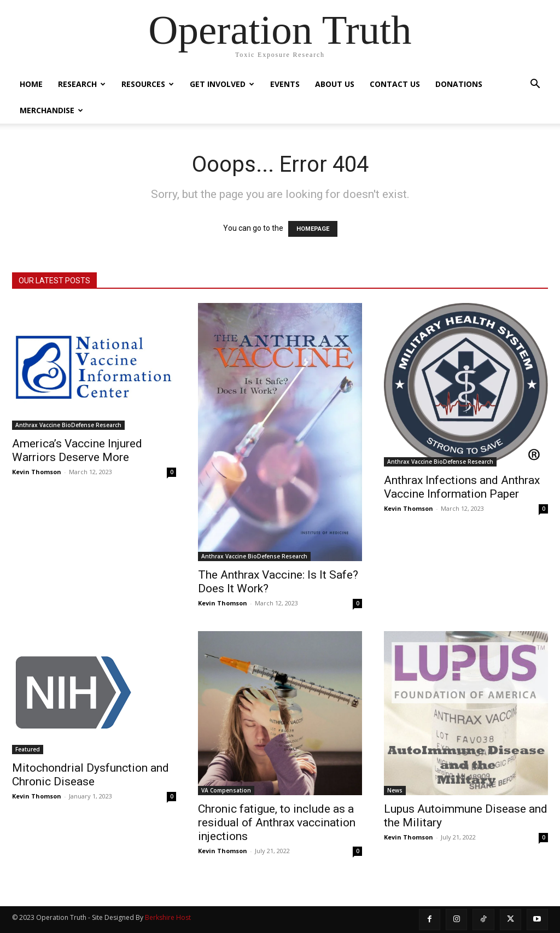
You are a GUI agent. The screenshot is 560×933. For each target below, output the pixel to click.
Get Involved (222, 84)
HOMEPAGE (313, 229)
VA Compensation (226, 790)
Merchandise (51, 110)
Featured (28, 749)
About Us (335, 84)
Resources (148, 84)
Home (31, 84)
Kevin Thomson (37, 472)
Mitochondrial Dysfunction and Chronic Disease (91, 775)
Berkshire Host (168, 917)
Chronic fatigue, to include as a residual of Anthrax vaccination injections (277, 823)
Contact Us (395, 84)
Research (82, 84)
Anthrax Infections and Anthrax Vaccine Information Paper (462, 487)
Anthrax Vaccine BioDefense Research (68, 425)
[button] (535, 85)
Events (285, 84)
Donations (459, 84)
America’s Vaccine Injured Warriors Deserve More (77, 450)
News (395, 790)
